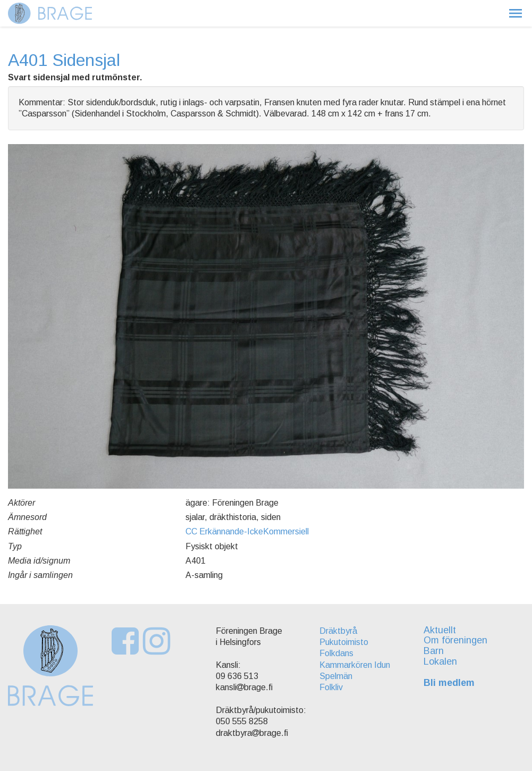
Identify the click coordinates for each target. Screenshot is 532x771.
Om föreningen (455, 640)
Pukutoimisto (344, 642)
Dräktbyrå (338, 631)
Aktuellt (440, 630)
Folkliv (331, 687)
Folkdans (336, 653)
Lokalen (440, 661)
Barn (434, 651)
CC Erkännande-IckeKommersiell (247, 531)
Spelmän (336, 676)
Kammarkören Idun (355, 665)
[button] (516, 13)
